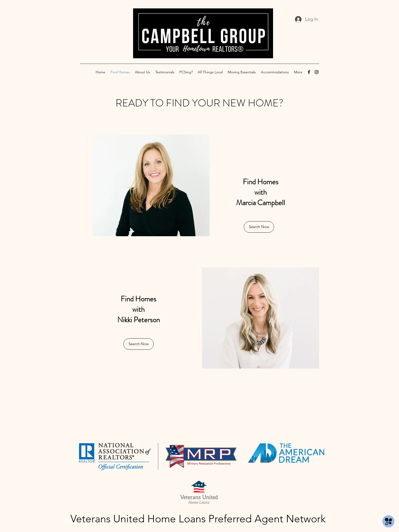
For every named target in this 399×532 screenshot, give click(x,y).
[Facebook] (309, 72)
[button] (139, 344)
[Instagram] (317, 72)
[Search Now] (259, 227)
